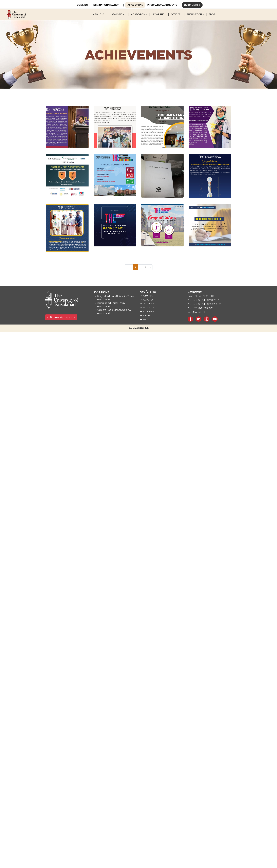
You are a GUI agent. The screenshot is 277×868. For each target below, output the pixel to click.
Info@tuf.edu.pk (197, 312)
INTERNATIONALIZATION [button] (106, 5)
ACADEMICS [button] (138, 14)
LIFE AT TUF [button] (158, 14)
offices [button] (176, 14)
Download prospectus (61, 317)
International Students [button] (162, 5)
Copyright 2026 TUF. (139, 328)
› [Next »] (150, 267)
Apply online (135, 5)
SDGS (212, 14)
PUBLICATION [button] (195, 14)
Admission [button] (118, 14)
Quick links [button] (192, 5)
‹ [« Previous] (127, 267)
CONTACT (82, 5)
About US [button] (99, 14)
